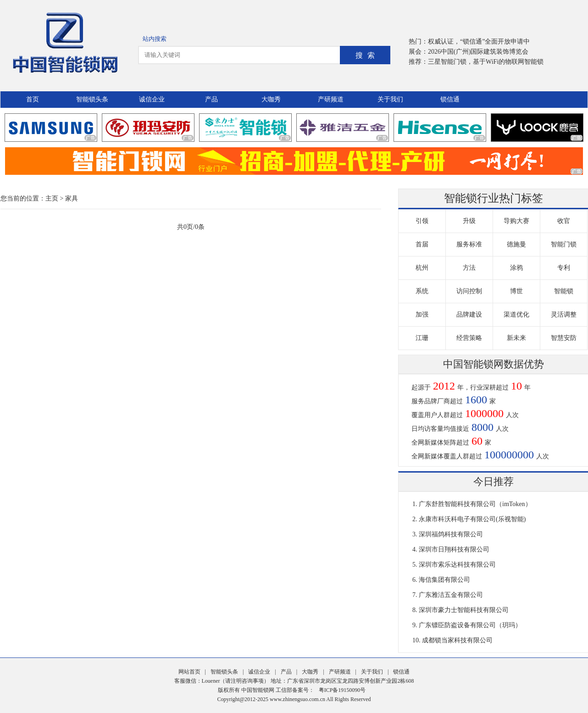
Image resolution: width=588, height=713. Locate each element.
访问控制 (469, 291)
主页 (52, 198)
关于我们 (390, 99)
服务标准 (469, 244)
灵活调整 (564, 315)
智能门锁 (564, 244)
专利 (564, 268)
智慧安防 (564, 338)
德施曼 (516, 244)
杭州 (422, 268)
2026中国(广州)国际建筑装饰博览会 (478, 52)
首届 (422, 244)
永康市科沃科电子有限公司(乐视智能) (472, 519)
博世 (516, 291)
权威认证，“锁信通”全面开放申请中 (479, 42)
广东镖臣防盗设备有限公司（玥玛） (470, 625)
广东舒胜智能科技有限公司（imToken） (475, 504)
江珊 (422, 338)
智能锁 (564, 291)
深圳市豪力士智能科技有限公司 (464, 610)
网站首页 (189, 672)
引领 (422, 221)
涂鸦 (516, 268)
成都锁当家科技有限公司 (457, 640)
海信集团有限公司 (444, 580)
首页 (33, 99)
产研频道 (331, 99)
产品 (211, 99)
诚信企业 (152, 99)
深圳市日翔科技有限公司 (454, 549)
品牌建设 (469, 315)
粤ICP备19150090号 (342, 690)
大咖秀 (271, 99)
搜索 (367, 55)
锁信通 (450, 99)
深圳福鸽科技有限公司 (451, 534)
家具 (72, 198)
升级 (469, 221)
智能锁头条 (92, 99)
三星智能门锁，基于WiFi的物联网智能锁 (486, 62)
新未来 (516, 338)
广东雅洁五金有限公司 (451, 595)
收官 (564, 221)
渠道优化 (516, 315)
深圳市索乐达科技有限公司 (457, 565)
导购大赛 (516, 221)
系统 (422, 291)
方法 (469, 268)
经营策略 (469, 338)
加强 (422, 315)
